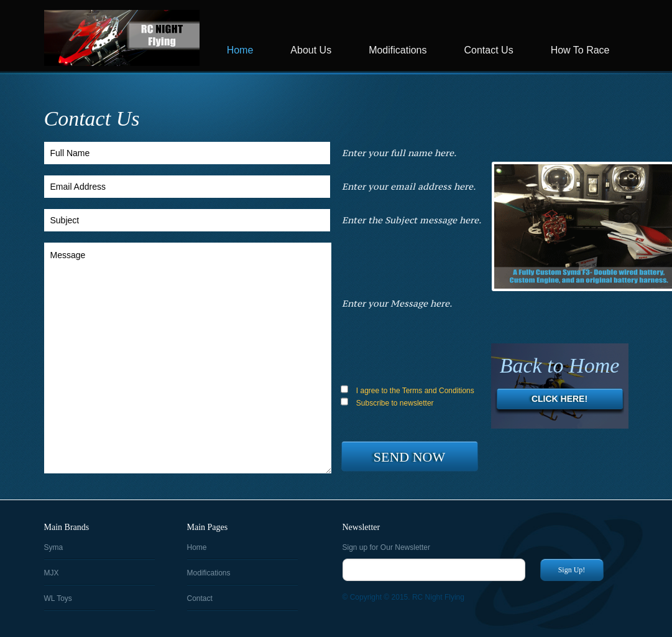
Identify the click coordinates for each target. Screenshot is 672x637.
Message (188, 358)
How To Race (580, 50)
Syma (54, 547)
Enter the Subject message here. (412, 220)
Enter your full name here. (399, 153)
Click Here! (559, 399)
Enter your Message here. (397, 303)
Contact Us (489, 50)
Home (240, 50)
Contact (200, 598)
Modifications (398, 50)
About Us (311, 50)
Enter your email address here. (409, 186)
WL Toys (58, 598)
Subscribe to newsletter (387, 402)
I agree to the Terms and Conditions (407, 390)
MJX (52, 573)
